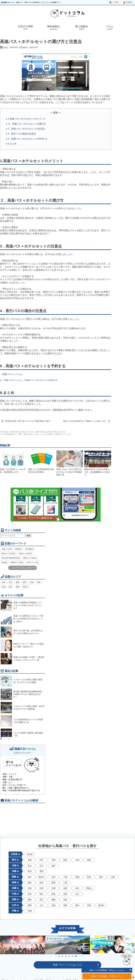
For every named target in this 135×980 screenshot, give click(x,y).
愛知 (18, 582)
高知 (65, 900)
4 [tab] (69, 956)
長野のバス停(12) (30, 558)
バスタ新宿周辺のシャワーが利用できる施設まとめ (22, 721)
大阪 (4, 582)
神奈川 (25, 587)
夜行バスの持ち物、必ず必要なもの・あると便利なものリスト (22, 632)
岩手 (41, 860)
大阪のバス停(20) (25, 553)
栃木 (101, 877)
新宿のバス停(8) (17, 562)
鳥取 (53, 894)
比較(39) (18, 549)
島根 (65, 894)
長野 (25, 582)
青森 (30, 860)
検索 (28, 536)
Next (133, 945)
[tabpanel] (67, 945)
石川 (41, 866)
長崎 (65, 905)
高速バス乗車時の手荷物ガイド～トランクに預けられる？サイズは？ (22, 605)
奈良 (77, 888)
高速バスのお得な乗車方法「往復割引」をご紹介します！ (85, 421)
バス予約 (114, 2)
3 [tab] (66, 956)
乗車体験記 (53, 28)
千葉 (65, 877)
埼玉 (53, 877)
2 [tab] (62, 956)
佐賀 (53, 905)
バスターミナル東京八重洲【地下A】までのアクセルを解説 (22, 681)
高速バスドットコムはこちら (67, 965)
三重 (65, 883)
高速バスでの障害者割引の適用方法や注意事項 (41, 462)
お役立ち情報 (25, 28)
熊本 (77, 905)
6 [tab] (76, 956)
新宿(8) (5, 562)
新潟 (30, 871)
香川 (11, 587)
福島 (89, 860)
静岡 (53, 883)
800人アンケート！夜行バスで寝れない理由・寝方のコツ (22, 645)
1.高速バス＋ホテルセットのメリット (27, 119)
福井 (53, 866)
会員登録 (128, 2)
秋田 (65, 860)
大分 (41, 905)
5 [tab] (73, 956)
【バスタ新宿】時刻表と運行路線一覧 (22, 734)
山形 (77, 860)
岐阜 (41, 883)
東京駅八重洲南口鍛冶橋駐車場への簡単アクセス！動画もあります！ (22, 694)
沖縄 (30, 911)
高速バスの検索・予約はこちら (107, 976)
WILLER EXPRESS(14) (11, 558)
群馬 (89, 877)
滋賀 (65, 888)
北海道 (30, 854)
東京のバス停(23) (8, 553)
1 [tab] (59, 956)
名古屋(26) (29, 549)
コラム (110, 28)
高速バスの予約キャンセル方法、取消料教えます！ (13, 462)
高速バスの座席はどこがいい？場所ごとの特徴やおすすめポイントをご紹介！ (22, 619)
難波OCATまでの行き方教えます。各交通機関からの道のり (98, 463)
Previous (2, 945)
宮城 (53, 860)
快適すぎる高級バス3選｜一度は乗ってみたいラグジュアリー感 (22, 659)
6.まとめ (12, 144)
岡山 (41, 894)
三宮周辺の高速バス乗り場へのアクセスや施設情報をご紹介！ (28, 421)
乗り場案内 (82, 28)
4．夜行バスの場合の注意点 (22, 134)
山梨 (113, 877)
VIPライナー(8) (32, 562)
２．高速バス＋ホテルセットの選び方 (27, 124)
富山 (30, 866)
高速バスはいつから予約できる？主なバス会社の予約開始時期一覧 (70, 463)
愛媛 (53, 900)
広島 (4, 587)
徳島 (30, 900)
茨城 (77, 877)
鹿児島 (101, 905)
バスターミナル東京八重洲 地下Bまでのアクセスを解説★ (22, 708)
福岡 (18, 587)
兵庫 (39, 582)
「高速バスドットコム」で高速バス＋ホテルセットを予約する (30, 380)
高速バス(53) (7, 549)
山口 (77, 894)
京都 (32, 582)
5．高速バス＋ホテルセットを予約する (27, 139)
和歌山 (89, 888)
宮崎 (89, 905)
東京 (11, 582)
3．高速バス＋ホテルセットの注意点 (26, 129)
